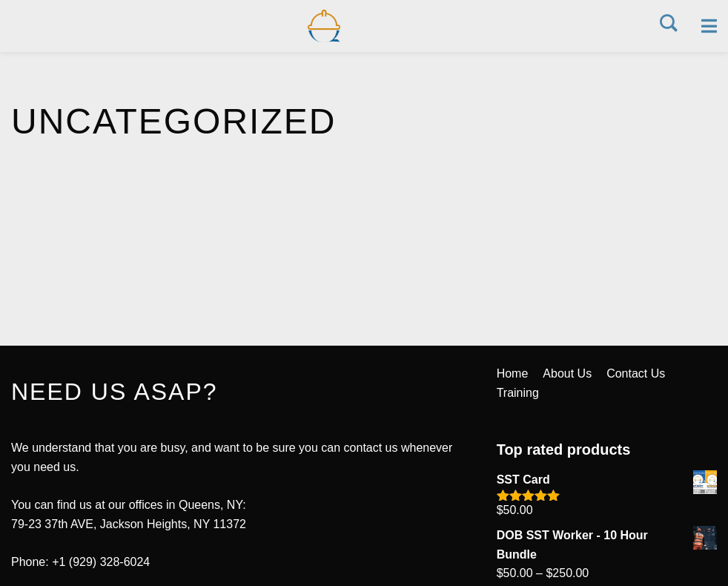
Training (518, 393)
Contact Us (636, 373)
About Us (567, 373)
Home (513, 373)
